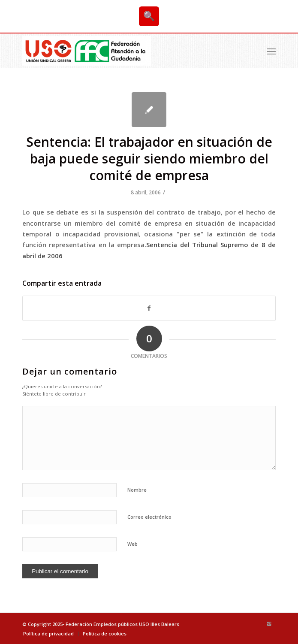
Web (132, 544)
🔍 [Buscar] (149, 16)
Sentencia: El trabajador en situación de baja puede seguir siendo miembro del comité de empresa (149, 159)
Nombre (137, 490)
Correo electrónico (149, 517)
